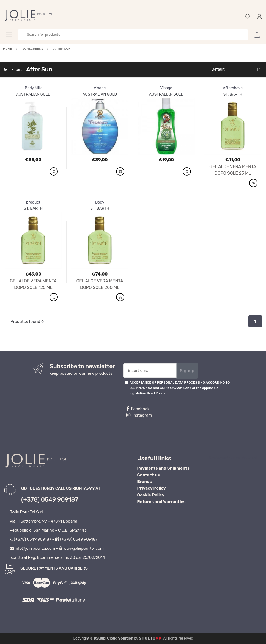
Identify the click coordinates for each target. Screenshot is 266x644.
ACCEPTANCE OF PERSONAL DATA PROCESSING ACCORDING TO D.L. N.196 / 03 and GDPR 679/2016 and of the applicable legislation (180, 388)
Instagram (139, 415)
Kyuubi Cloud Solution (114, 638)
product (33, 202)
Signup (187, 371)
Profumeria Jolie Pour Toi (233, 458)
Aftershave (233, 88)
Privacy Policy (152, 488)
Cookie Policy (151, 495)
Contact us (149, 475)
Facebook (138, 409)
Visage (100, 88)
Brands (145, 482)
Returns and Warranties (161, 502)
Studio (150, 638)
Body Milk (33, 88)
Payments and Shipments (163, 468)
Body (100, 202)
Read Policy (156, 393)
